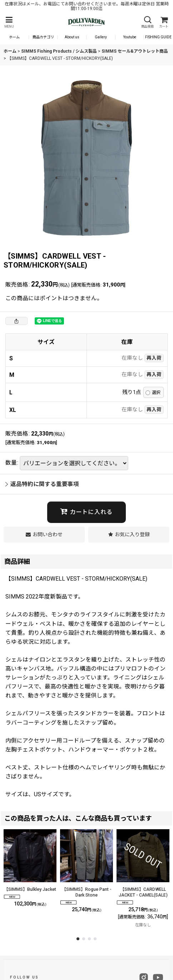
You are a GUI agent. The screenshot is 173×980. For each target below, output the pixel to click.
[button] (9, 22)
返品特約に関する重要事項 (42, 484)
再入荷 (154, 358)
